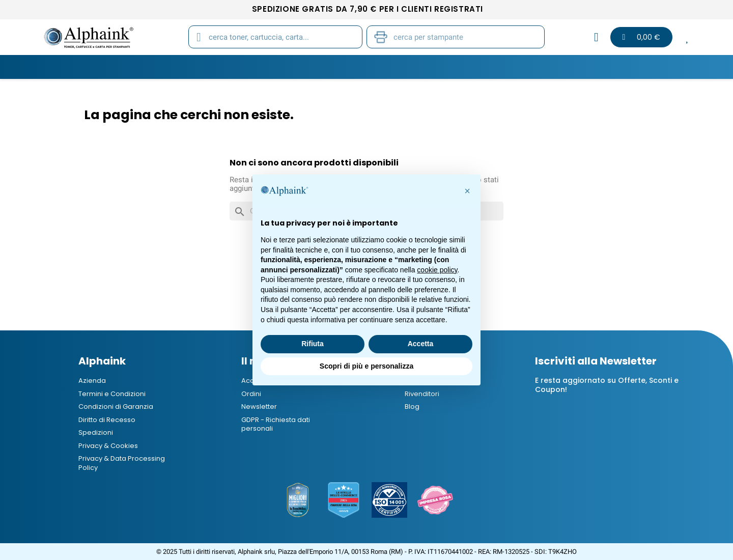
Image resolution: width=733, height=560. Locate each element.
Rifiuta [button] (313, 344)
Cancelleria (427, 67)
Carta (310, 67)
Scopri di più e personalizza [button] (366, 366)
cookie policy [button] (437, 270)
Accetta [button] (421, 344)
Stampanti (363, 67)
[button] (467, 191)
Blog (583, 67)
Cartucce (205, 67)
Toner (152, 67)
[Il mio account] (596, 37)
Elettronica (494, 67)
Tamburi (261, 67)
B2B (545, 67)
